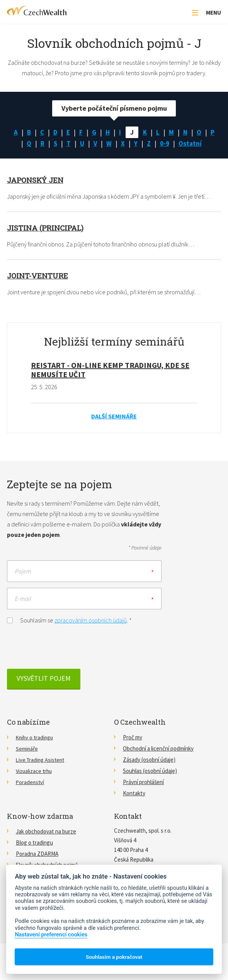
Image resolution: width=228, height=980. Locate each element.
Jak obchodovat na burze (46, 832)
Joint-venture (39, 276)
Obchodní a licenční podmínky (158, 749)
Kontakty (134, 794)
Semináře (27, 749)
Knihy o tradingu (36, 738)
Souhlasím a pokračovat (114, 957)
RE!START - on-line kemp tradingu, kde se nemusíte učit (110, 370)
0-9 (165, 144)
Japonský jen (37, 180)
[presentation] (66, 647)
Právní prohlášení (143, 782)
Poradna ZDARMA (37, 854)
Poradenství (31, 782)
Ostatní (192, 144)
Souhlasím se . (69, 620)
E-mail (23, 599)
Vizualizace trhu (35, 771)
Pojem (23, 572)
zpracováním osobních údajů (91, 621)
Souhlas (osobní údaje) (150, 771)
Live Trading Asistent (41, 760)
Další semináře (114, 417)
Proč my (133, 738)
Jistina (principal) (47, 228)
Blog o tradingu (34, 843)
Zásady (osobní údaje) (149, 760)
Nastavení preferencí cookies (51, 935)
